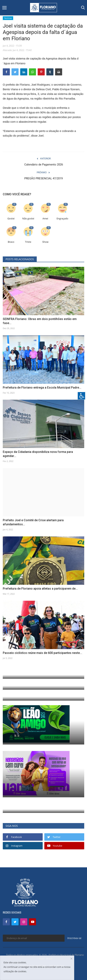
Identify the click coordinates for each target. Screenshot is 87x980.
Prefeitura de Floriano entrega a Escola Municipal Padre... (42, 388)
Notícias (8, 18)
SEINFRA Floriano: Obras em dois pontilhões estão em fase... (40, 321)
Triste (28, 242)
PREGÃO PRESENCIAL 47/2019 (43, 178)
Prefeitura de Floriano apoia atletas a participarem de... (40, 589)
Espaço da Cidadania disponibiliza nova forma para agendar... (38, 454)
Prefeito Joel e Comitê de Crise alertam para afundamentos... (33, 522)
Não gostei (28, 219)
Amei (45, 219)
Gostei (11, 219)
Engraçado (62, 219)
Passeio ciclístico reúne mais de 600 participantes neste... (42, 653)
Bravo (11, 242)
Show (45, 242)
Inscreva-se (74, 938)
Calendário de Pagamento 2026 (44, 165)
